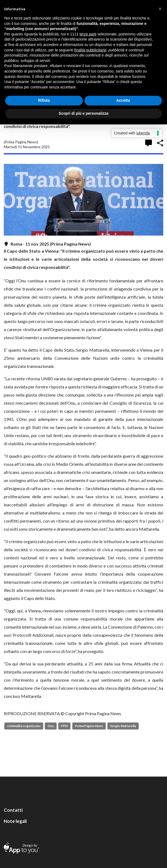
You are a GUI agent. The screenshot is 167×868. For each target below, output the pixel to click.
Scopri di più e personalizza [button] (83, 113)
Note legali (15, 821)
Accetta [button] (123, 100)
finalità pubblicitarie (90, 50)
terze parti (88, 34)
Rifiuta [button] (44, 100)
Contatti (13, 810)
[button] (160, 9)
